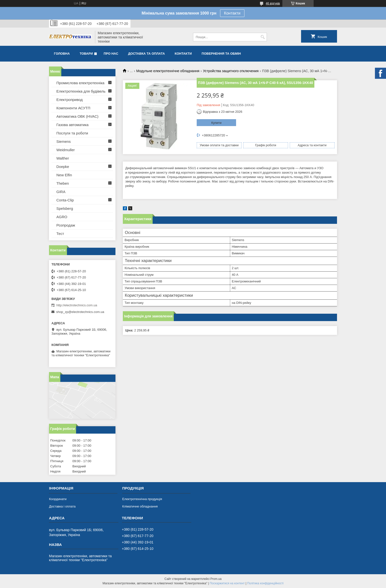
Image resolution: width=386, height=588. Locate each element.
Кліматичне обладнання (140, 506)
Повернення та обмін (221, 54)
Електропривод (70, 100)
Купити (216, 123)
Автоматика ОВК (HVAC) (77, 116)
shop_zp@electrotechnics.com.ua (80, 312)
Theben (63, 183)
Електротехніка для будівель (81, 91)
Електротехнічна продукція (142, 499)
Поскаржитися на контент (227, 583)
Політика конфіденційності (265, 583)
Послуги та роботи (72, 133)
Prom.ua (216, 579)
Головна (62, 54)
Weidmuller (66, 150)
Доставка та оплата (146, 54)
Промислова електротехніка (80, 83)
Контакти (232, 13)
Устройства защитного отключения (231, 71)
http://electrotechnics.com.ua (77, 305)
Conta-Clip (65, 200)
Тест (60, 234)
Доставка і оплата (62, 506)
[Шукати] (263, 37)
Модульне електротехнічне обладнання (168, 71)
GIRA (61, 192)
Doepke (63, 167)
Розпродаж (66, 225)
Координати (58, 499)
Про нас (111, 54)
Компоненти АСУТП (73, 108)
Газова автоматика (72, 125)
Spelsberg (65, 208)
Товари (86, 54)
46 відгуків (273, 3)
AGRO (62, 217)
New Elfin (64, 175)
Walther (63, 158)
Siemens (64, 141)
